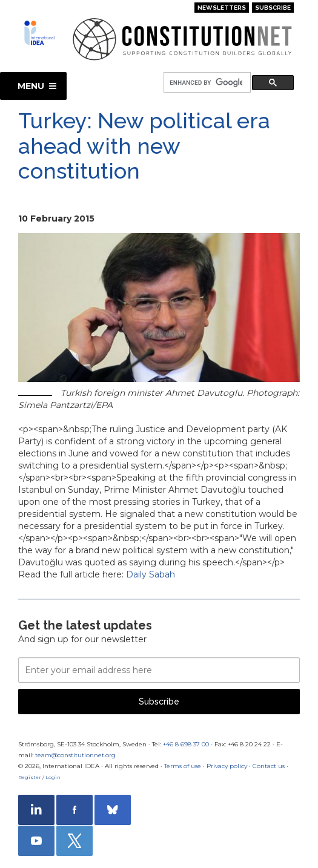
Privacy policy (227, 766)
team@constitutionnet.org (75, 755)
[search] (206, 83)
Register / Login (39, 777)
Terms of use (183, 766)
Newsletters (222, 8)
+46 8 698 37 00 (186, 744)
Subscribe (273, 8)
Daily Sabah (151, 574)
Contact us (269, 766)
